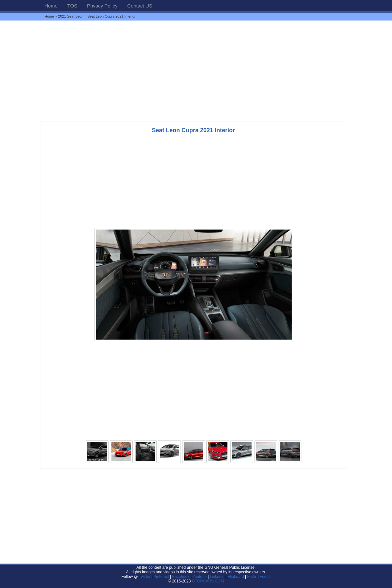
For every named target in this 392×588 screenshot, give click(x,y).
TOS (73, 6)
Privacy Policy (102, 6)
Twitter (145, 577)
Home (51, 6)
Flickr (252, 577)
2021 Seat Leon (71, 16)
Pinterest (161, 577)
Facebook (181, 577)
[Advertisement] (196, 71)
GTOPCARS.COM (208, 581)
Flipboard (236, 577)
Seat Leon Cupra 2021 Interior (193, 130)
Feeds (265, 577)
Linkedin (217, 577)
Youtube (200, 577)
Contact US (140, 6)
